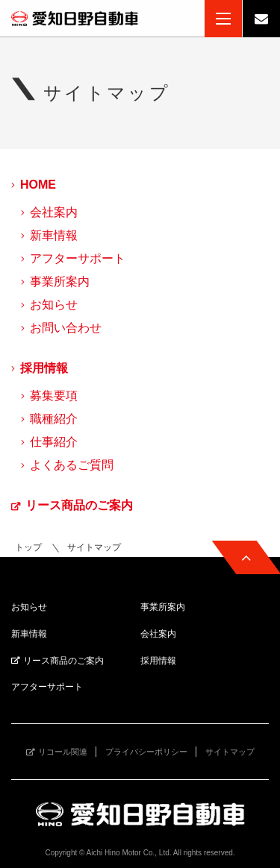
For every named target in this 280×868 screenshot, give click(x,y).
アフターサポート (78, 258)
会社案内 (54, 212)
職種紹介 (54, 419)
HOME (38, 185)
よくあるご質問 (72, 465)
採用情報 (44, 368)
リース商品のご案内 (79, 505)
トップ (28, 547)
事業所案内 (60, 282)
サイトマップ (230, 752)
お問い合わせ (66, 328)
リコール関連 (63, 752)
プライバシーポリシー (146, 752)
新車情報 (54, 235)
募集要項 (54, 396)
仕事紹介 (54, 442)
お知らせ (54, 305)
